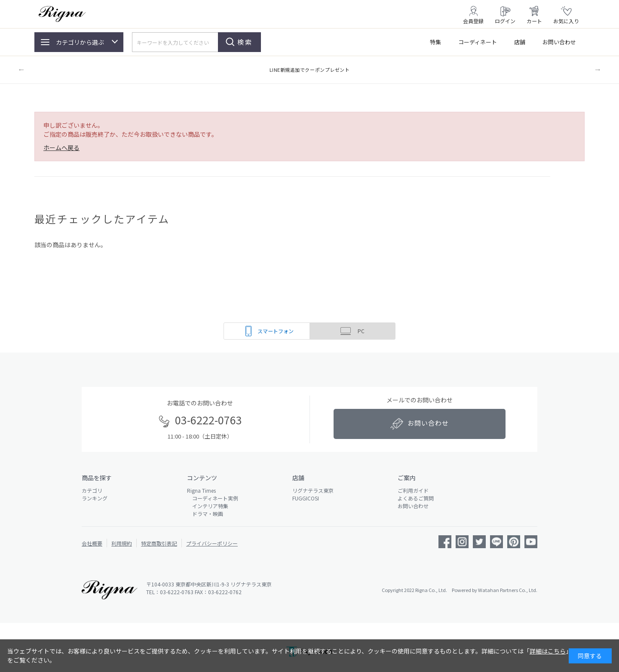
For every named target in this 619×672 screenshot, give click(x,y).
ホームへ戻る (61, 147)
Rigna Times (201, 490)
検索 (245, 42)
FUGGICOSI (306, 498)
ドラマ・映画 (205, 514)
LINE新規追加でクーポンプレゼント (310, 70)
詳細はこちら (548, 651)
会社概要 (92, 543)
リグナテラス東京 (313, 490)
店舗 (520, 42)
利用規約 (122, 543)
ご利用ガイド (413, 490)
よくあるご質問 (416, 498)
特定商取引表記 (159, 543)
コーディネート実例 (213, 498)
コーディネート (478, 42)
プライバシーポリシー (212, 543)
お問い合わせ (559, 42)
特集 (435, 42)
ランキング (95, 498)
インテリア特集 (208, 506)
